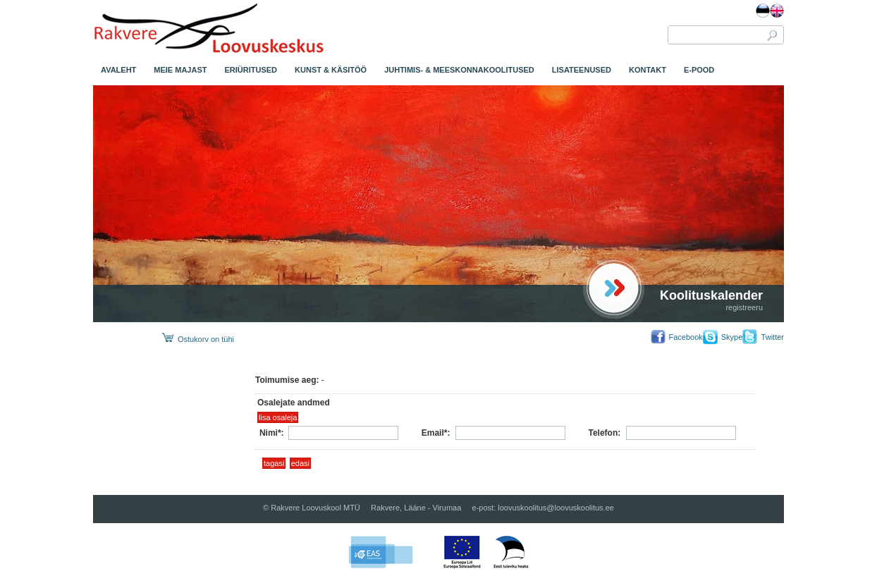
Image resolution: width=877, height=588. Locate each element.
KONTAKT (648, 70)
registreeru (744, 307)
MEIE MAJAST (180, 70)
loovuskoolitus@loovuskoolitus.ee (556, 508)
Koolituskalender (711, 295)
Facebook (685, 337)
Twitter (773, 337)
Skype (732, 337)
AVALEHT (118, 70)
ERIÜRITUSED (251, 70)
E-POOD (699, 70)
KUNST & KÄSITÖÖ (331, 70)
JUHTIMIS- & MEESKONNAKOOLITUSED (459, 70)
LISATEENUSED (582, 70)
